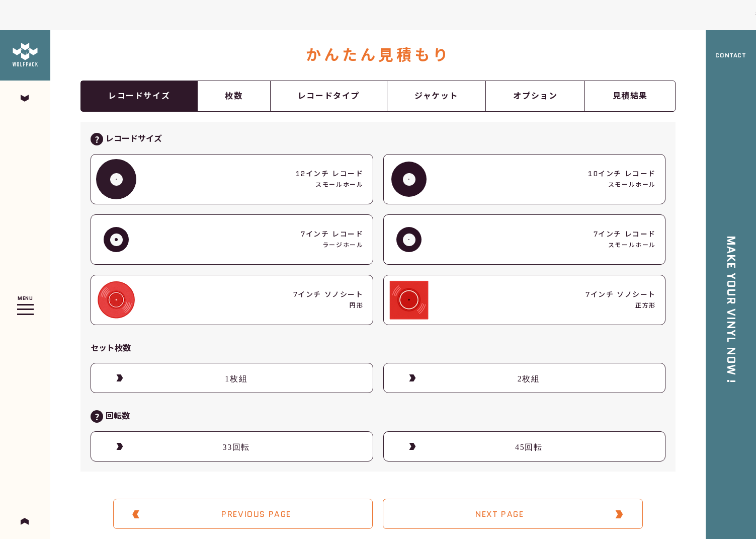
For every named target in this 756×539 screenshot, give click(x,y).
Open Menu (25, 308)
